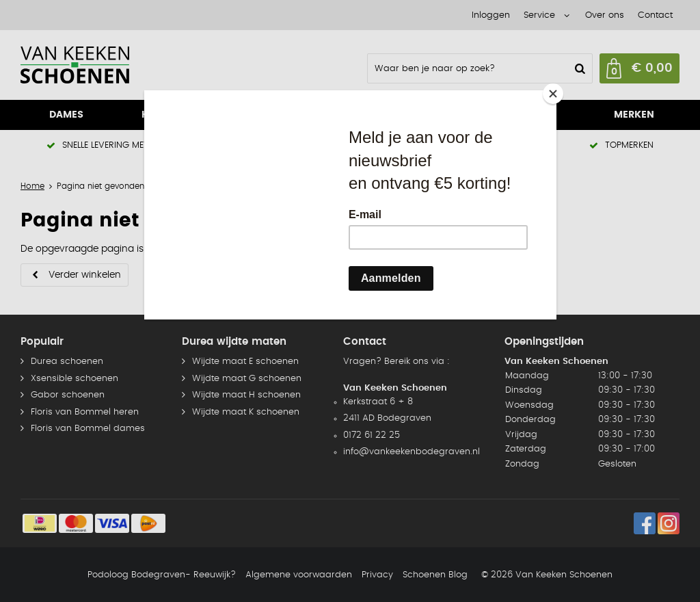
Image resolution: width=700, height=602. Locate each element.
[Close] (553, 94)
